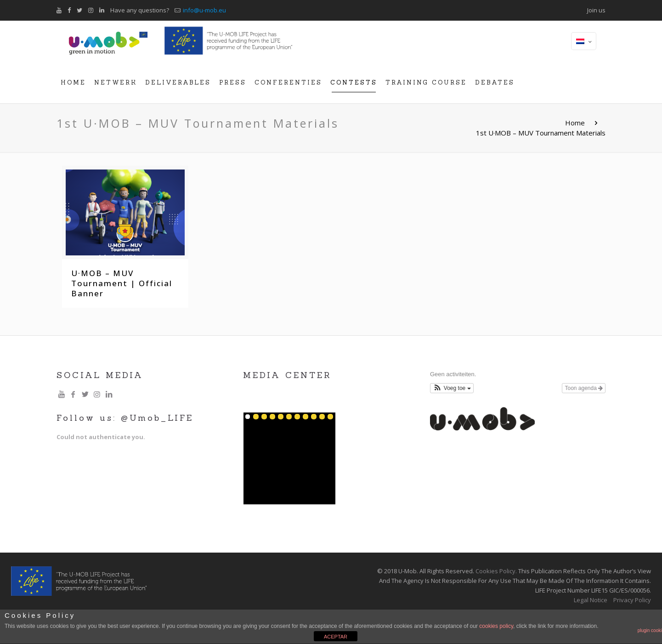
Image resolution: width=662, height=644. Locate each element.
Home (575, 123)
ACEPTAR (336, 637)
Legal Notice (591, 600)
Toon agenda (584, 388)
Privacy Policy (632, 600)
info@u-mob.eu (204, 10)
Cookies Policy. (496, 571)
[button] (452, 388)
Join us (596, 10)
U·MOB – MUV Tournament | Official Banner (122, 283)
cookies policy (496, 626)
